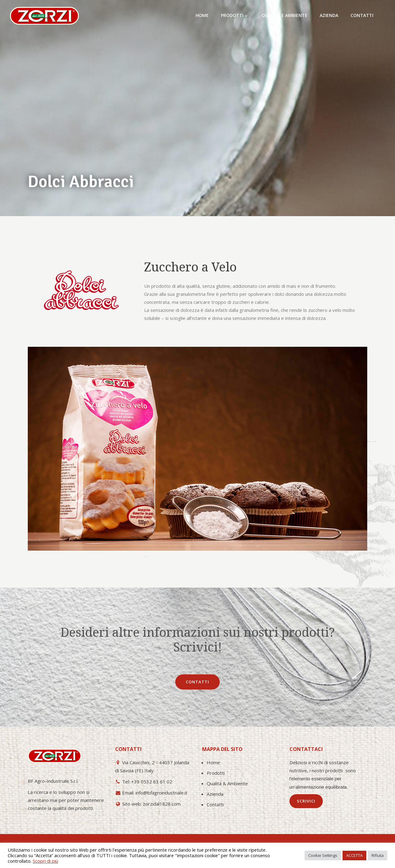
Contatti (215, 804)
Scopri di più (45, 861)
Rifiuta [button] (378, 855)
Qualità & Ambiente (227, 783)
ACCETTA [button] (354, 855)
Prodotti (216, 773)
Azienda (215, 794)
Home (213, 762)
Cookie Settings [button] (323, 855)
